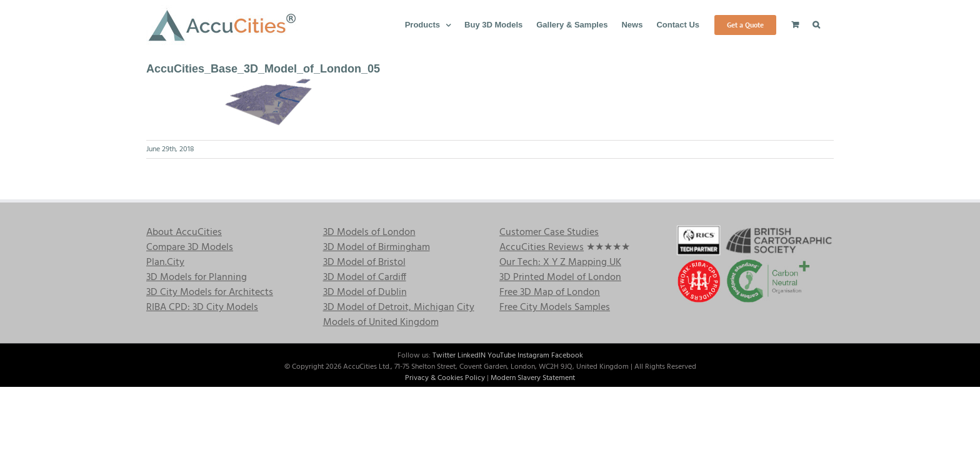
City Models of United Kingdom (399, 315)
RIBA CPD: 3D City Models (202, 307)
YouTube (502, 356)
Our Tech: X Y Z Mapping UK (560, 262)
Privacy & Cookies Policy (445, 378)
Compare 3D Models (190, 247)
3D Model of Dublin (365, 292)
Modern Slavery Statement (533, 378)
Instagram (533, 356)
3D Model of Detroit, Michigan (389, 307)
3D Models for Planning (197, 277)
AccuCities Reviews (542, 247)
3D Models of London (369, 232)
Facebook (567, 356)
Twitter (444, 356)
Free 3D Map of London (550, 292)
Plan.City (165, 262)
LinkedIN (472, 356)
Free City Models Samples (555, 307)
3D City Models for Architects (210, 292)
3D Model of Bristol (364, 262)
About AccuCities (184, 232)
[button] (830, 24)
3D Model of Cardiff (365, 277)
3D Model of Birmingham (377, 247)
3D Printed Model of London (560, 277)
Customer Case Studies (549, 232)
